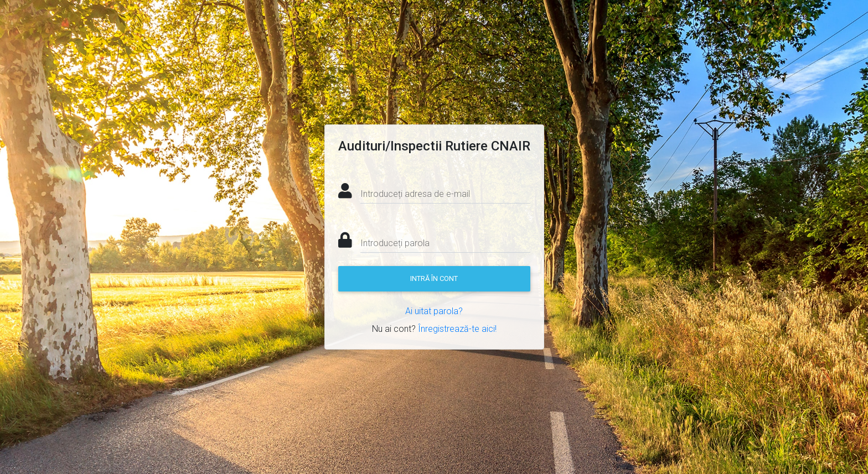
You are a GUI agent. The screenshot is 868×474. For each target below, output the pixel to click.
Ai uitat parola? (434, 311)
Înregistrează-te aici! (457, 329)
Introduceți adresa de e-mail (415, 194)
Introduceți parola (395, 243)
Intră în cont (434, 278)
